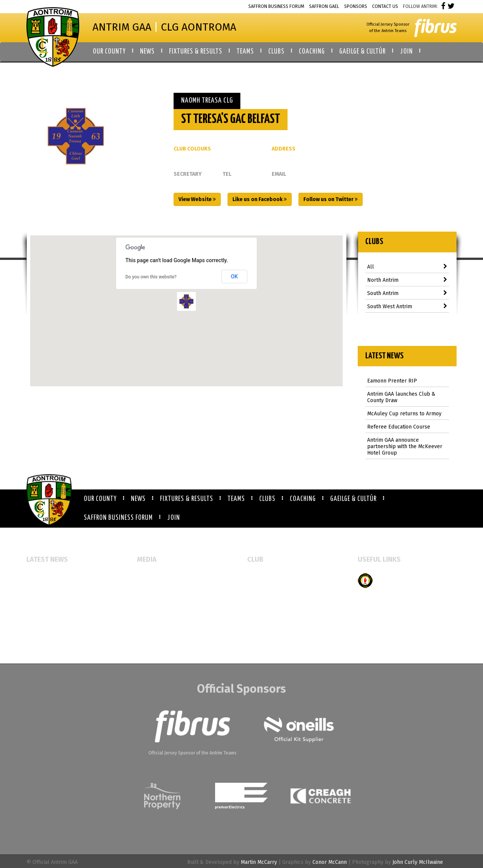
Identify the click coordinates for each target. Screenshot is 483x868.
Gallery (146, 589)
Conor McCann (330, 862)
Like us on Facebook (260, 199)
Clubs (267, 499)
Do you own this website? (151, 277)
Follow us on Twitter (331, 199)
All (407, 267)
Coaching (303, 499)
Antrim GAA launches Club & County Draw (401, 397)
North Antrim (407, 280)
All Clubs (258, 577)
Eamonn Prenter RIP (392, 381)
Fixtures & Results (187, 499)
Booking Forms (265, 601)
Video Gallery (153, 601)
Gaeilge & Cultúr (353, 499)
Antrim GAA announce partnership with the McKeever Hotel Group (405, 446)
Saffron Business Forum (276, 6)
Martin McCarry (259, 862)
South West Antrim (407, 306)
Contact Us (385, 6)
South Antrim (407, 293)
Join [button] (406, 52)
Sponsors (356, 6)
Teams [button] (245, 52)
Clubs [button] (276, 52)
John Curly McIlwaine (418, 862)
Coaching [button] (312, 52)
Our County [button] (109, 52)
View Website (197, 199)
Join (174, 518)
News (138, 499)
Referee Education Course (399, 427)
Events (145, 577)
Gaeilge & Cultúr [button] (362, 52)
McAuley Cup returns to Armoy (404, 414)
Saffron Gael (324, 6)
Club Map (259, 589)
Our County (100, 499)
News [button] (147, 52)
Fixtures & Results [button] (196, 52)
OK (235, 277)
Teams (236, 499)
